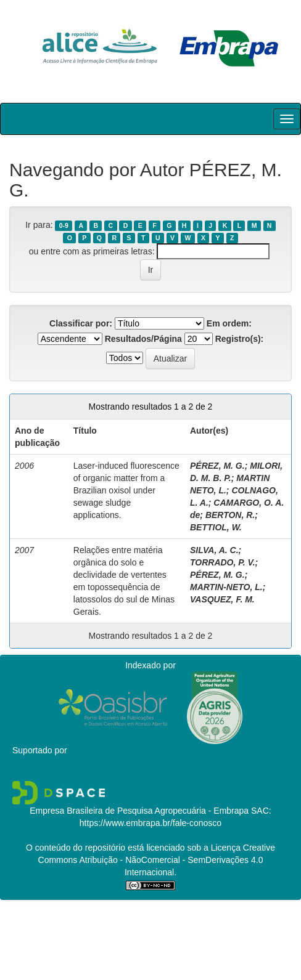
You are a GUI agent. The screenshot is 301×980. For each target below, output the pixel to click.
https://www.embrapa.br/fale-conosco (150, 823)
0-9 (64, 225)
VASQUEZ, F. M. (222, 599)
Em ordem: (229, 323)
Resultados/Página (143, 339)
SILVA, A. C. (214, 550)
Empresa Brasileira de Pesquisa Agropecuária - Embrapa (139, 811)
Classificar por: (81, 323)
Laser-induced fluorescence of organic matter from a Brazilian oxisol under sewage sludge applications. (126, 490)
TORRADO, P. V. (223, 562)
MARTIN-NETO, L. (226, 587)
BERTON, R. (230, 515)
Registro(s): (240, 339)
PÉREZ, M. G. (217, 466)
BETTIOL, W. (216, 527)
